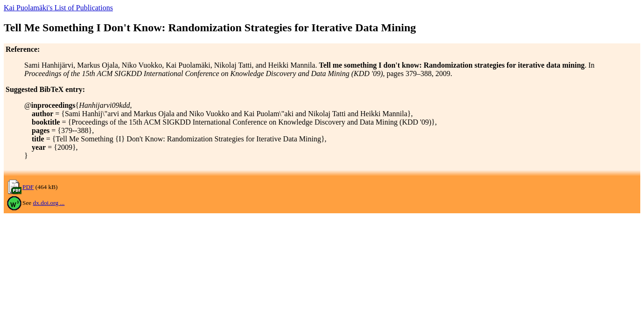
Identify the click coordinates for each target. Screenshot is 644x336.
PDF (28, 187)
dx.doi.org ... (49, 203)
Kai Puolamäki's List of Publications (58, 8)
